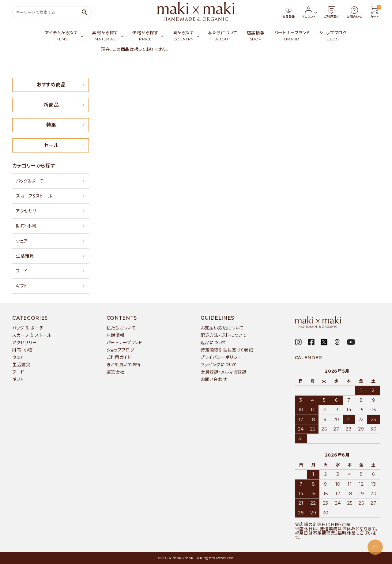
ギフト (22, 286)
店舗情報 (116, 335)
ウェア (22, 241)
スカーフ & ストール (32, 335)
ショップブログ (121, 350)
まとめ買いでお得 (124, 365)
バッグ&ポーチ (30, 181)
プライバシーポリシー (221, 357)
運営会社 (116, 372)
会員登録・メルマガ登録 (224, 372)
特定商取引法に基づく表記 (227, 350)
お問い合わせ (214, 379)
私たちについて (121, 328)
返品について (213, 343)
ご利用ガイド (119, 357)
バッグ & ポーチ (28, 328)
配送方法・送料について (224, 335)
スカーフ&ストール (34, 196)
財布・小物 (26, 226)
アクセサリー (28, 211)
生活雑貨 (25, 256)
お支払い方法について (222, 328)
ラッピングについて (219, 365)
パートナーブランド (124, 343)
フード (22, 271)
